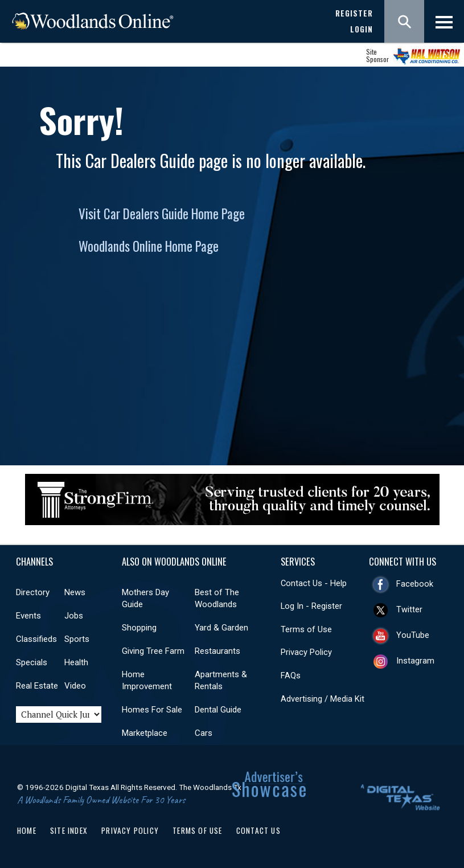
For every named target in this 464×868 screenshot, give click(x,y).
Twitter (409, 609)
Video (75, 686)
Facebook (415, 584)
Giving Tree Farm (153, 651)
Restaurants (217, 651)
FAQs (291, 675)
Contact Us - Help (314, 583)
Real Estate (37, 686)
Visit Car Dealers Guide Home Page (162, 214)
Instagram (415, 661)
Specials (32, 662)
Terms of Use (306, 629)
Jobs (74, 616)
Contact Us (258, 830)
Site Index (69, 830)
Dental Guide (218, 710)
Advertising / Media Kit (323, 699)
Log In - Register (311, 606)
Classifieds (36, 639)
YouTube (413, 635)
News (75, 592)
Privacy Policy (306, 652)
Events (28, 616)
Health (76, 662)
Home (27, 830)
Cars (204, 733)
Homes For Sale (152, 710)
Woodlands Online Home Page (149, 246)
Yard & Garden (221, 628)
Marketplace (145, 733)
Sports (77, 639)
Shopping (139, 628)
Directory (33, 592)
